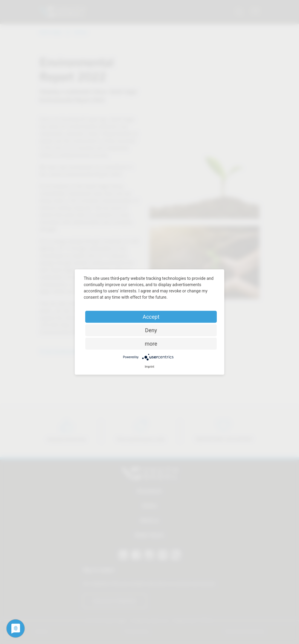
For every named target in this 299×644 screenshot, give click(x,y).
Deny (151, 330)
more (151, 344)
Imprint (149, 367)
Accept (151, 317)
